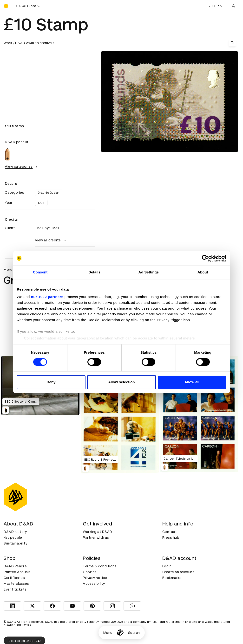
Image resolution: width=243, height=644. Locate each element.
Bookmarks (172, 578)
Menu (108, 633)
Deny (51, 382)
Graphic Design (49, 193)
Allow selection (121, 382)
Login (167, 566)
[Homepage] (120, 633)
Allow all (192, 382)
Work (8, 43)
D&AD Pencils (15, 566)
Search (134, 633)
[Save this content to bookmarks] (232, 43)
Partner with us (96, 538)
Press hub (171, 538)
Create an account (178, 572)
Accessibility (94, 584)
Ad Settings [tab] (149, 272)
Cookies (90, 572)
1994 (41, 203)
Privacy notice (95, 578)
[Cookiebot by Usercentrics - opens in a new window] (205, 258)
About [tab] (203, 272)
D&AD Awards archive (34, 43)
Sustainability (15, 543)
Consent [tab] (40, 272)
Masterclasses (16, 584)
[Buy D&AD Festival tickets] (28, 6)
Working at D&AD (98, 532)
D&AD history (15, 532)
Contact (170, 532)
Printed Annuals (17, 572)
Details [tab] (94, 272)
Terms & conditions (100, 566)
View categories (22, 166)
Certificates (14, 578)
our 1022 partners (47, 297)
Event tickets (15, 589)
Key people (13, 538)
